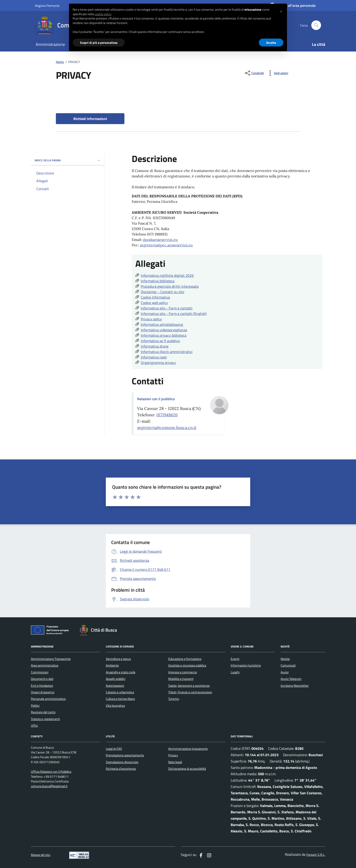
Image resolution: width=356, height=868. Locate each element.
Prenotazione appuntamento (125, 755)
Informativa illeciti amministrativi (167, 352)
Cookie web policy (154, 303)
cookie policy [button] (103, 14)
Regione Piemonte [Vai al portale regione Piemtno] (47, 6)
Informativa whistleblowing (162, 324)
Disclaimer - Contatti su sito (162, 292)
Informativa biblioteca (158, 281)
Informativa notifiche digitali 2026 (167, 275)
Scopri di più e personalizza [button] (99, 43)
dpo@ (148, 240)
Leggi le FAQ (114, 749)
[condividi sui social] (254, 73)
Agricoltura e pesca (118, 659)
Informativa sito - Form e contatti (167, 308)
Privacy (173, 755)
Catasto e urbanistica (120, 692)
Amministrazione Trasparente (51, 659)
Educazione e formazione (185, 659)
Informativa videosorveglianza (164, 330)
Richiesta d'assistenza (121, 769)
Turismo (174, 699)
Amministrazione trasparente (188, 749)
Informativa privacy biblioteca (164, 335)
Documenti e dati (42, 679)
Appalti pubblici (116, 679)
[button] (281, 11)
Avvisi (285, 672)
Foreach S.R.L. (316, 855)
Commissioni (40, 672)
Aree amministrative (45, 665)
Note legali (175, 762)
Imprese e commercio (183, 672)
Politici (35, 706)
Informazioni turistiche (246, 665)
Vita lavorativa (115, 706)
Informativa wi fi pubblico (160, 341)
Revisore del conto (43, 712)
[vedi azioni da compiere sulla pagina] (277, 73)
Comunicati (288, 665)
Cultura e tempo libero (120, 699)
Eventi (235, 659)
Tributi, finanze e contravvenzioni (190, 692)
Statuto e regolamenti (45, 719)
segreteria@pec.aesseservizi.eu (166, 245)
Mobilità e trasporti (181, 679)
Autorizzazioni (115, 686)
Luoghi (235, 672)
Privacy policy (151, 319)
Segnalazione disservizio (122, 762)
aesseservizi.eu (165, 240)
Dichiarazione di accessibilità (187, 769)
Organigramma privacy (158, 363)
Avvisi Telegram (291, 679)
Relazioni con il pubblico (156, 399)
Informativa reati (154, 357)
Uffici (34, 726)
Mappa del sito (41, 855)
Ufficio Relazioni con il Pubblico (51, 772)
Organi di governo (43, 692)
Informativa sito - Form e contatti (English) (174, 314)
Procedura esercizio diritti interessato (170, 286)
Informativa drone (155, 346)
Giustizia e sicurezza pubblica (187, 665)
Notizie (285, 659)
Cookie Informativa (155, 297)
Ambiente (112, 665)
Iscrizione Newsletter (295, 686)
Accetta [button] (271, 43)
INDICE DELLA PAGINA (68, 160)
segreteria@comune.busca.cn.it (167, 428)
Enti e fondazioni (42, 686)
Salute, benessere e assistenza (189, 686)
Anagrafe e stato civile (121, 672)
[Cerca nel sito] (316, 25)
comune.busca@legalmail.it (49, 786)
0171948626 (167, 415)
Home (60, 62)
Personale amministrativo (48, 699)
